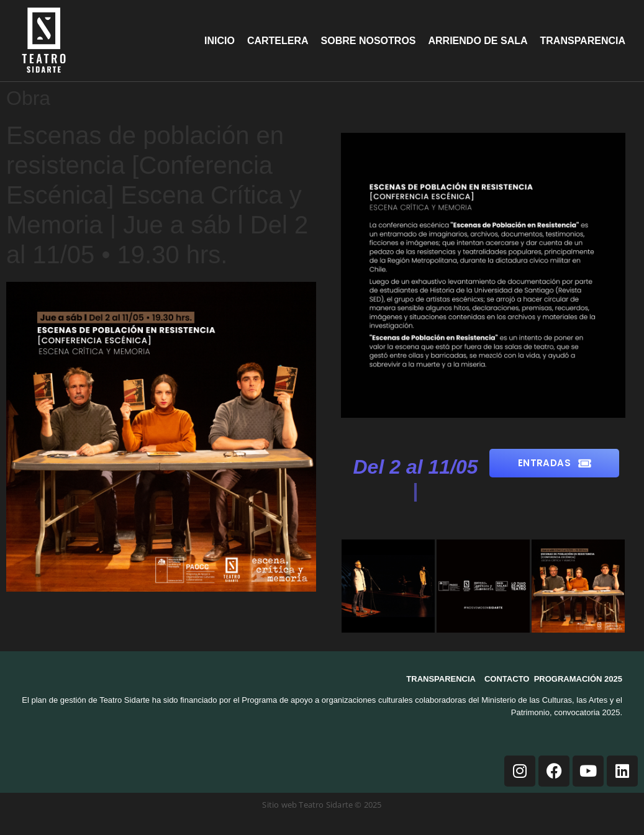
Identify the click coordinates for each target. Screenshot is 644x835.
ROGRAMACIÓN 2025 (581, 679)
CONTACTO (507, 679)
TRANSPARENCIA (441, 679)
